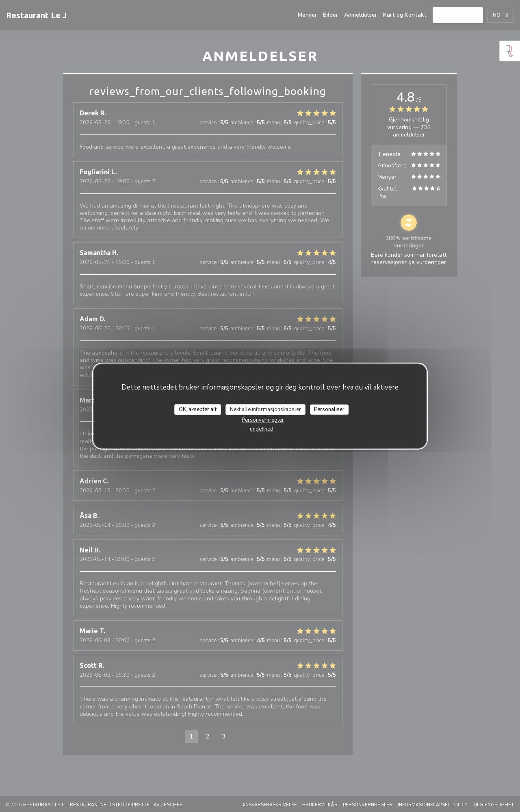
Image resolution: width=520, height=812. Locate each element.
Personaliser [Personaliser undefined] (329, 409)
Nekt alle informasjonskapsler (265, 409)
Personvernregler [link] (263, 420)
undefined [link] (262, 429)
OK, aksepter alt (198, 409)
